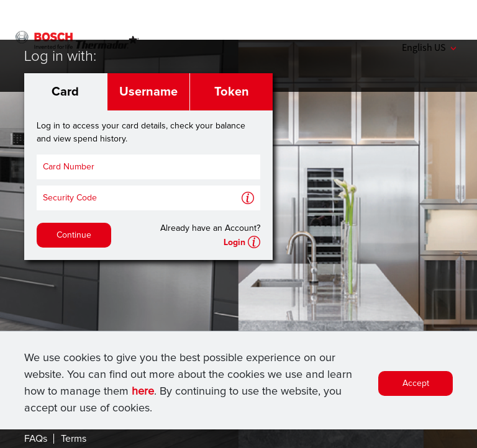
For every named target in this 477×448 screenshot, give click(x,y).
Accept (416, 383)
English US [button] (429, 47)
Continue (74, 235)
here (143, 392)
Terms (74, 439)
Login (234, 243)
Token (232, 92)
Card (65, 92)
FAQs (36, 439)
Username (148, 92)
